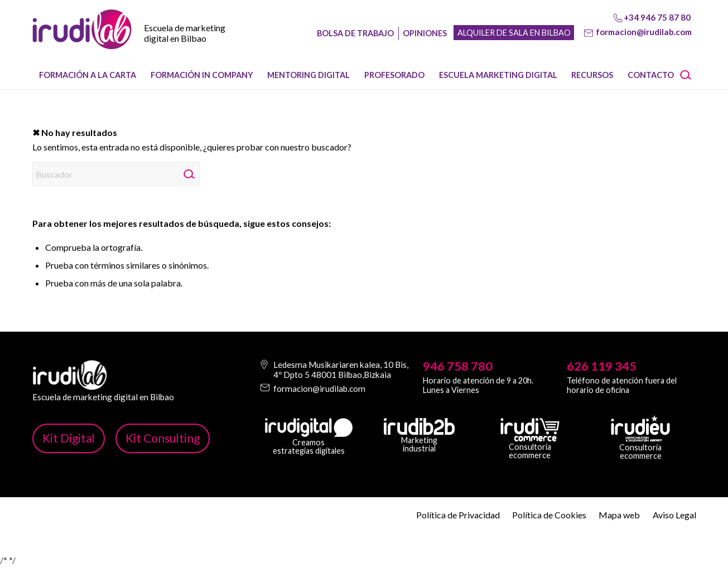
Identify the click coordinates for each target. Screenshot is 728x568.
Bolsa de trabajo (355, 33)
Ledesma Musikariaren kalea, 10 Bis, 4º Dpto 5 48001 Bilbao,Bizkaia (341, 370)
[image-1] (82, 40)
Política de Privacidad (458, 515)
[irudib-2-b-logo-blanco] (419, 426)
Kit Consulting (163, 438)
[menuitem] (88, 75)
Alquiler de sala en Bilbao (514, 33)
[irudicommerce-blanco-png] (530, 430)
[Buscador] (116, 174)
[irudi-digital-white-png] (309, 428)
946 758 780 (458, 366)
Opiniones (425, 33)
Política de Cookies (549, 515)
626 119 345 (602, 366)
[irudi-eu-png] (640, 429)
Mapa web (619, 515)
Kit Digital (69, 438)
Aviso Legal (674, 515)
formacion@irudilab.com (644, 32)
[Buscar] (690, 75)
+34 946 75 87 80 (657, 17)
